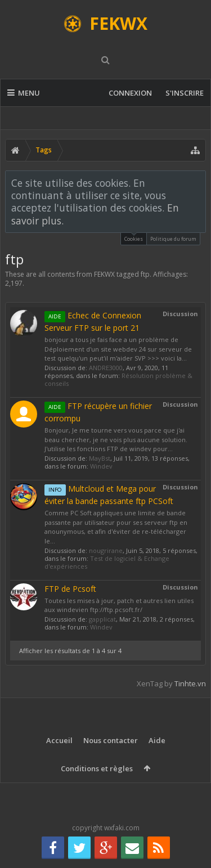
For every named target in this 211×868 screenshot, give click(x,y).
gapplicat (102, 619)
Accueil (59, 740)
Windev (101, 466)
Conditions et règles (97, 768)
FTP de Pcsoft (70, 589)
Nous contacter (111, 740)
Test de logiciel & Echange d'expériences (107, 562)
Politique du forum (173, 239)
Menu (24, 93)
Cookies (134, 238)
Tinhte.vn (190, 683)
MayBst (100, 458)
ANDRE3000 (106, 368)
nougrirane (106, 550)
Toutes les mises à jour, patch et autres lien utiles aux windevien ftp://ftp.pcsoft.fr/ (119, 605)
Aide (157, 740)
